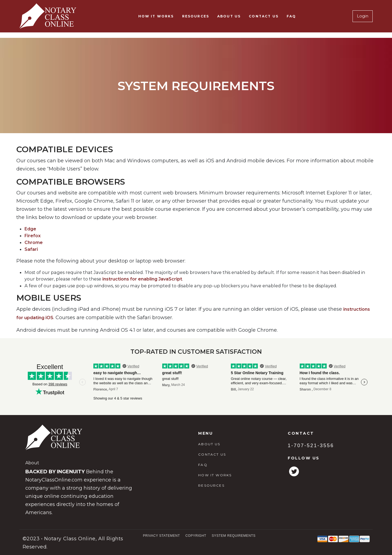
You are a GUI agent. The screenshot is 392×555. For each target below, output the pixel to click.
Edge (30, 229)
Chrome (34, 243)
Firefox (33, 236)
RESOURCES (196, 16)
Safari (31, 249)
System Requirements (234, 536)
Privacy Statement (161, 536)
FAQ (291, 16)
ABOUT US (229, 16)
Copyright (196, 536)
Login (363, 16)
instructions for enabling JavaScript (142, 279)
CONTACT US (264, 16)
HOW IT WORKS (156, 16)
